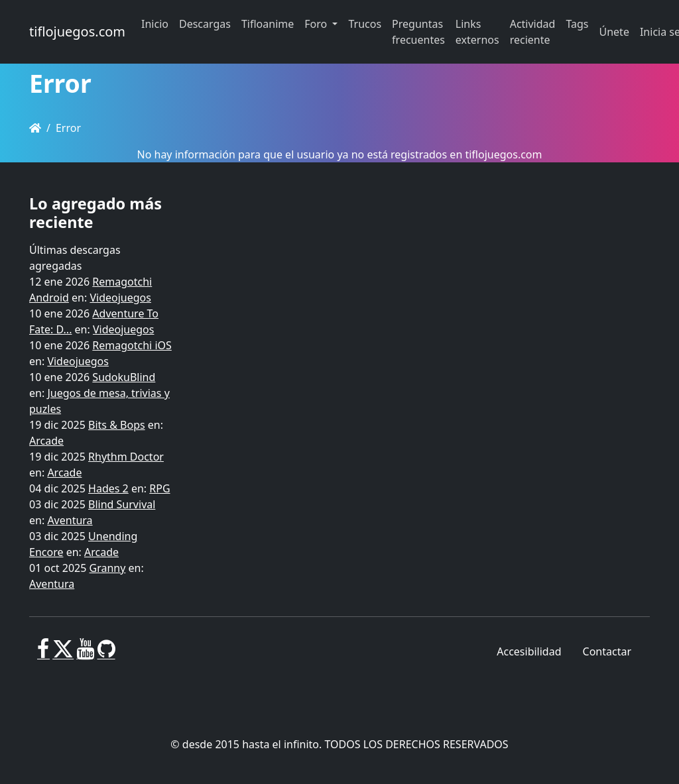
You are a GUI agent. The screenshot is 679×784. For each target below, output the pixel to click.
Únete (614, 32)
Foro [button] (317, 24)
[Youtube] (85, 654)
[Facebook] (43, 654)
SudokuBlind (124, 377)
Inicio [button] (155, 24)
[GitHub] (106, 654)
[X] (63, 654)
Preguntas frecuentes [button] (418, 32)
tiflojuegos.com (77, 31)
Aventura (70, 520)
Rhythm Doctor (126, 457)
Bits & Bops (117, 425)
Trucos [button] (365, 24)
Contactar (607, 651)
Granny (108, 568)
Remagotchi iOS (132, 345)
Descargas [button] (205, 24)
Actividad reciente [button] (533, 32)
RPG (159, 488)
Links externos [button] (477, 32)
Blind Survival (122, 504)
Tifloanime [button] (268, 24)
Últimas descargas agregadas (75, 258)
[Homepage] (35, 128)
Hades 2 (108, 488)
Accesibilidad (529, 651)
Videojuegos (120, 298)
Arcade (46, 441)
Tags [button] (577, 24)
